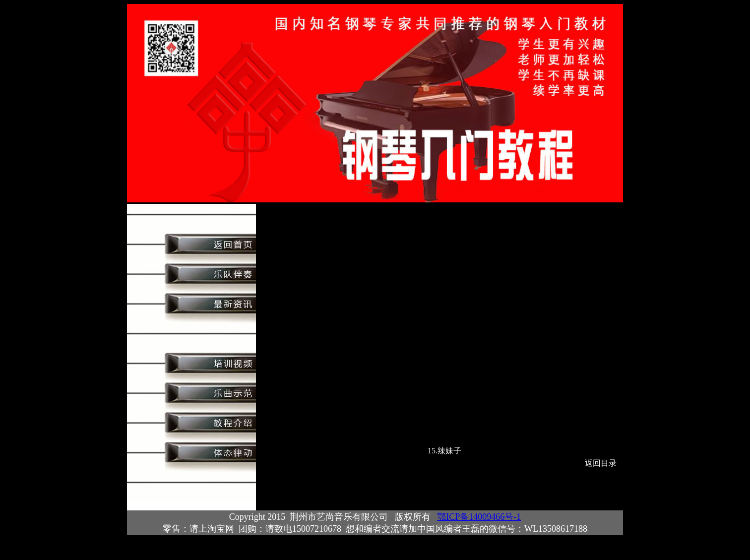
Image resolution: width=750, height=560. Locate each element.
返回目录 (601, 463)
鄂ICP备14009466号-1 (479, 517)
